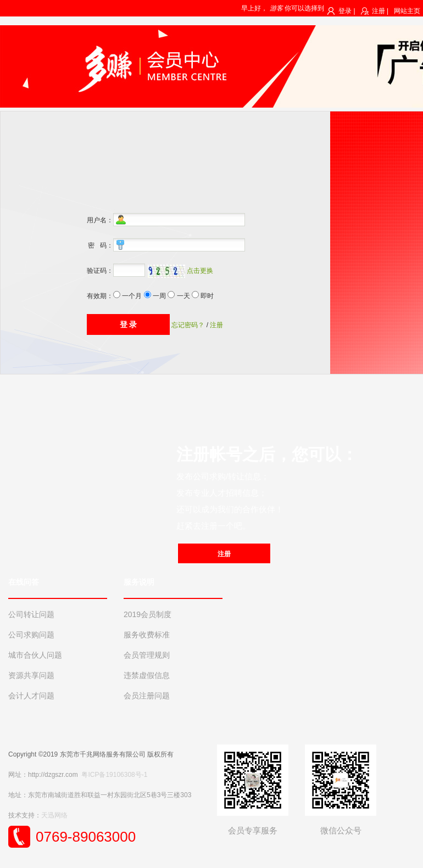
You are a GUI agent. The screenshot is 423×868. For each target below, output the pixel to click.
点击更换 (200, 271)
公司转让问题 (31, 614)
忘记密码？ (188, 325)
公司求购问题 (31, 635)
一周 (159, 296)
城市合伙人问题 (35, 655)
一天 (183, 296)
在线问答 (24, 582)
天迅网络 (54, 815)
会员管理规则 (147, 655)
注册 (379, 11)
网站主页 (407, 11)
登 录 (129, 324)
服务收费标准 (147, 635)
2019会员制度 (148, 614)
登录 (345, 11)
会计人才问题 (31, 696)
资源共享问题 (31, 675)
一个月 (132, 296)
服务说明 (139, 582)
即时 (207, 296)
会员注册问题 (147, 696)
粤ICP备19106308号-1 (114, 775)
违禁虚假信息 (147, 675)
